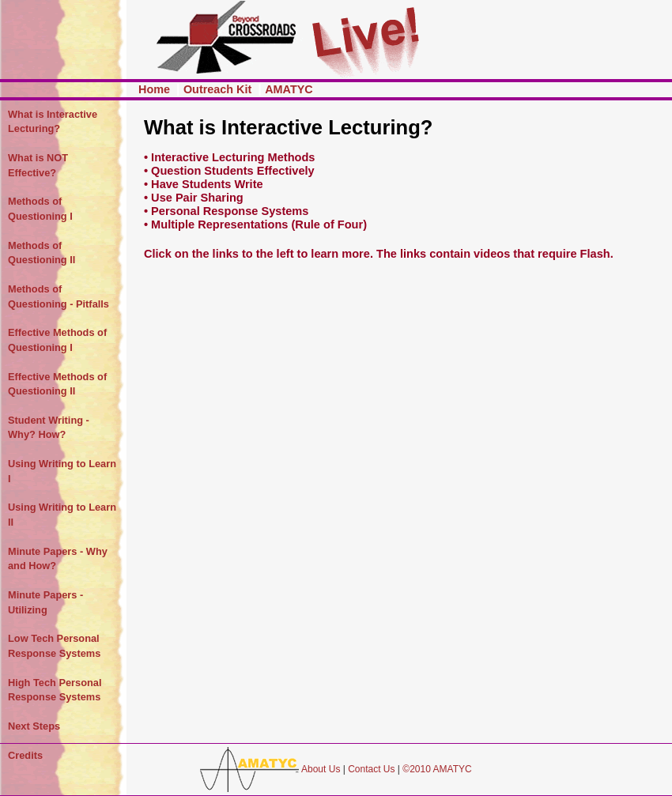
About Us (321, 769)
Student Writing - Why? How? (49, 428)
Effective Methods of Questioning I (57, 340)
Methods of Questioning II (42, 253)
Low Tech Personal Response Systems (54, 646)
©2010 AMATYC (437, 769)
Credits (25, 755)
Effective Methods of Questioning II (57, 384)
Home (156, 89)
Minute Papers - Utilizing (45, 602)
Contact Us (371, 769)
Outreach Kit (219, 89)
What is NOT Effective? (38, 165)
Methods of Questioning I (40, 209)
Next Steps (34, 726)
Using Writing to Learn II (62, 515)
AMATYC (289, 89)
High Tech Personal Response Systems (55, 690)
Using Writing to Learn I (62, 471)
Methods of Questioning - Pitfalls (59, 296)
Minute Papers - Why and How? (58, 559)
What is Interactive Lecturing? (53, 122)
